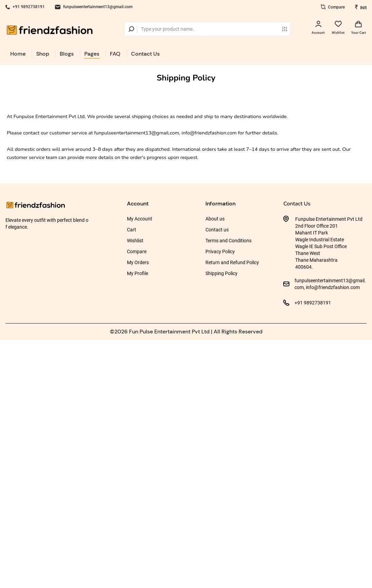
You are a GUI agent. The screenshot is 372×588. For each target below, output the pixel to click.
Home (18, 54)
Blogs (67, 54)
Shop (43, 54)
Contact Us (145, 54)
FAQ (115, 54)
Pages (92, 54)
